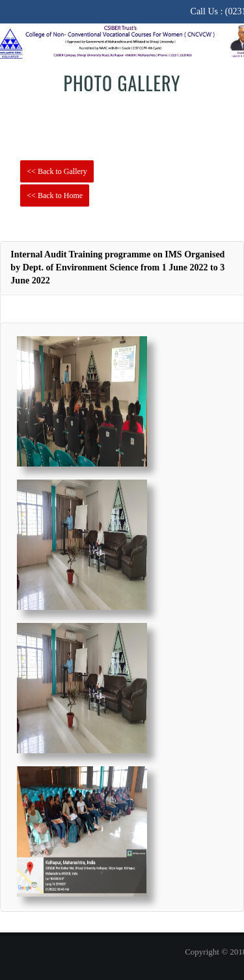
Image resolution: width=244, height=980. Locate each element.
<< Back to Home (55, 195)
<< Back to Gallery (57, 171)
